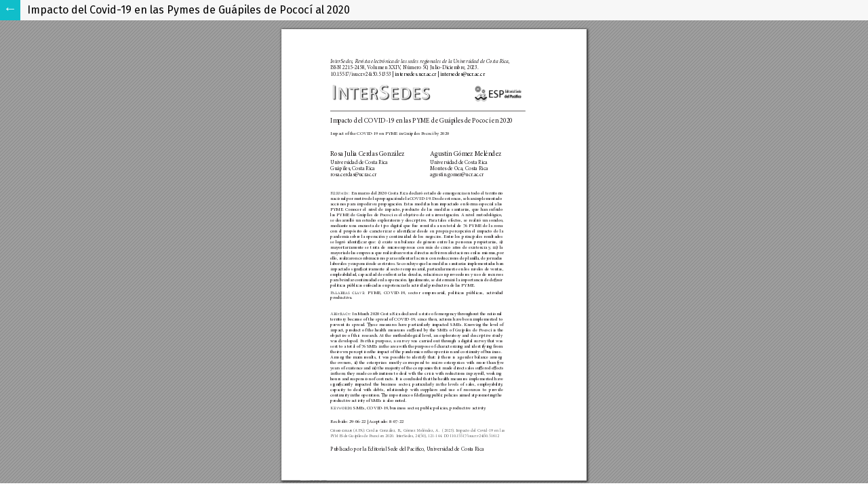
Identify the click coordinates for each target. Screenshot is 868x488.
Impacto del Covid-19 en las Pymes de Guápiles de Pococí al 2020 (189, 10)
